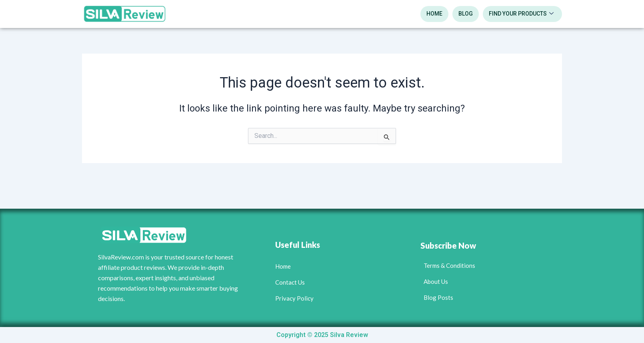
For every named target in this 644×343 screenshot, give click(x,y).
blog (466, 14)
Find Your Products (521, 14)
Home (434, 14)
